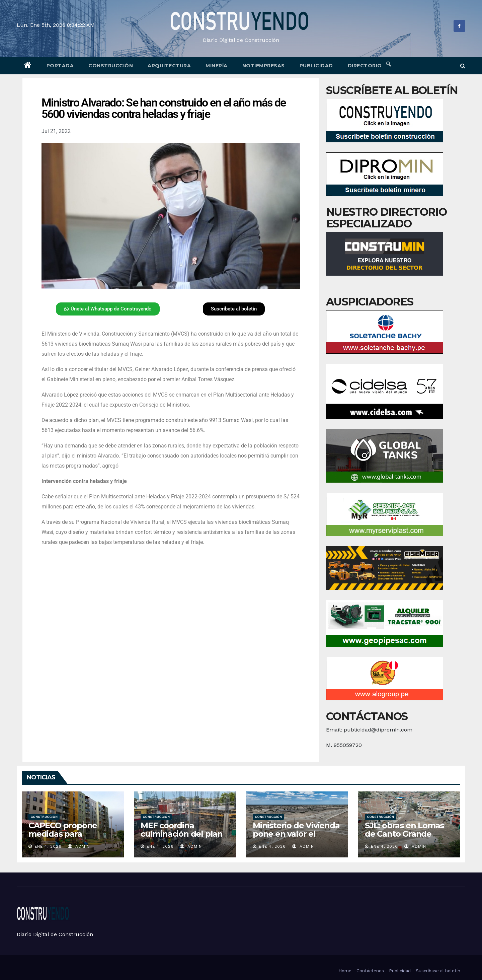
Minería (217, 66)
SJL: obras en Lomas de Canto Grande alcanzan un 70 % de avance (405, 838)
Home (345, 971)
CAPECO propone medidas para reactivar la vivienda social (67, 838)
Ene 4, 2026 (48, 846)
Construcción (111, 66)
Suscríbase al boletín (438, 971)
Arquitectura (169, 66)
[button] (463, 66)
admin (79, 846)
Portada (60, 66)
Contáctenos (370, 971)
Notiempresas (264, 66)
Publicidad (316, 66)
